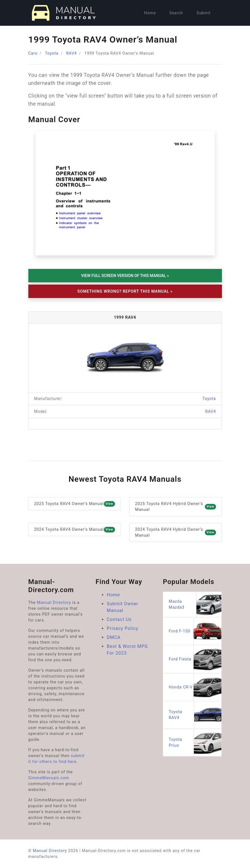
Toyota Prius (195, 743)
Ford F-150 (195, 631)
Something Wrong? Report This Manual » (125, 291)
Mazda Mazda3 (195, 604)
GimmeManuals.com (49, 778)
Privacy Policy (122, 628)
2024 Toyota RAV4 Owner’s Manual (75, 530)
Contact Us (119, 619)
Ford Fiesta (195, 659)
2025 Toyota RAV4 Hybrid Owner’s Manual (176, 507)
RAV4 (72, 53)
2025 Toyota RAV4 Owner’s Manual (75, 504)
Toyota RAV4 (195, 715)
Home (150, 13)
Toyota (52, 53)
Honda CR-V (195, 687)
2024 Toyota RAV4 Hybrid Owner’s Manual (176, 532)
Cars (33, 53)
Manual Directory (54, 602)
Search (176, 13)
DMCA (113, 637)
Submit (203, 13)
